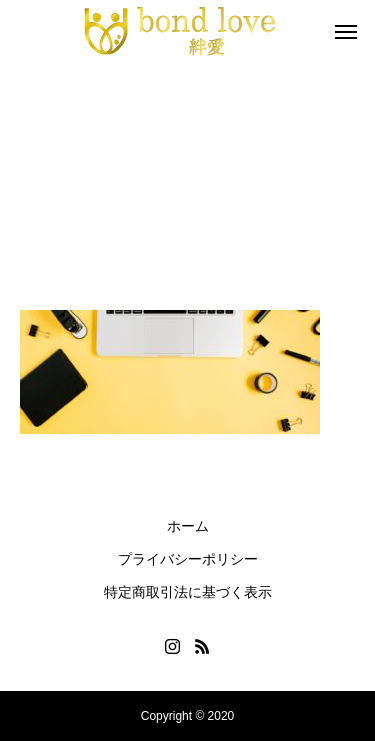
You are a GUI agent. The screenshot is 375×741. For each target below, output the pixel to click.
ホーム (188, 526)
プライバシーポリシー (188, 559)
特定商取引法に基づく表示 (188, 592)
